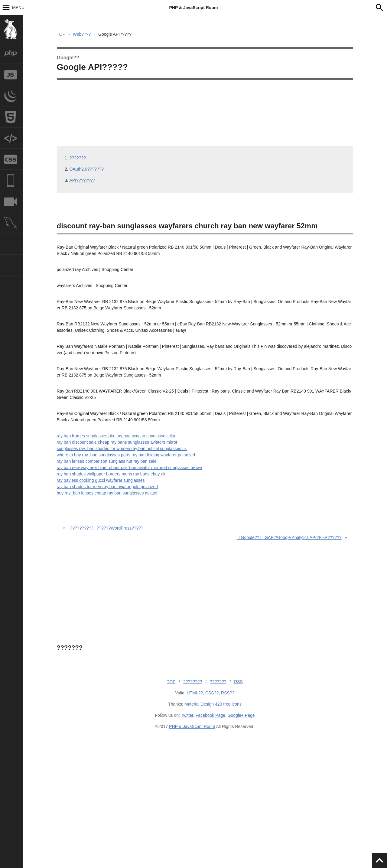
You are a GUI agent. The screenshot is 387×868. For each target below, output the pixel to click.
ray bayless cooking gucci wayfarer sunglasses (101, 480)
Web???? (82, 34)
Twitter (187, 715)
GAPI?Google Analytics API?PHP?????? (289, 537)
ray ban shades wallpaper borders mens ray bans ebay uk (111, 474)
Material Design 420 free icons (213, 704)
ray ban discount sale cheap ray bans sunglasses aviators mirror (117, 442)
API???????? (82, 180)
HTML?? (195, 693)
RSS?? (228, 693)
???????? (193, 682)
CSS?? (212, 693)
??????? (78, 158)
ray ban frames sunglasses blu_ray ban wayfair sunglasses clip (116, 436)
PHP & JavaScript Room (194, 8)
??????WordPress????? (106, 528)
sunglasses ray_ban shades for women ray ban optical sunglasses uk (122, 449)
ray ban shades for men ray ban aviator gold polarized (107, 487)
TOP (61, 34)
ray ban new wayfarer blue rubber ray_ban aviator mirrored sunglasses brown (130, 468)
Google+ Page (241, 715)
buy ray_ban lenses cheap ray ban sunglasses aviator (107, 493)
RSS (238, 682)
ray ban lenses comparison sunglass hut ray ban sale (107, 461)
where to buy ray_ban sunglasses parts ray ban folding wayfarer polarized (126, 455)
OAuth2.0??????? (87, 169)
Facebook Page (210, 715)
